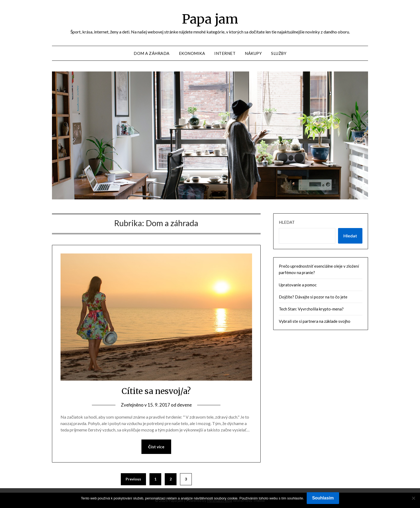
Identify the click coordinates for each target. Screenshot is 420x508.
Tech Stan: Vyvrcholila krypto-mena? (311, 309)
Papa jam (210, 19)
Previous (133, 479)
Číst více (156, 447)
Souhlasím (323, 498)
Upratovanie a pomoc (298, 285)
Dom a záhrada (152, 53)
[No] (413, 498)
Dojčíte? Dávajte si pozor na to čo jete (313, 297)
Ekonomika (192, 53)
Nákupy (253, 53)
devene (184, 405)
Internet (225, 53)
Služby (279, 53)
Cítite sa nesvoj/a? (156, 391)
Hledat (287, 222)
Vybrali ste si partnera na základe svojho (315, 321)
